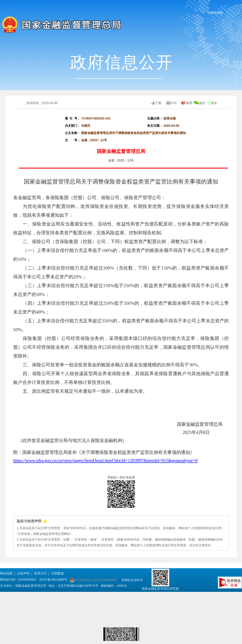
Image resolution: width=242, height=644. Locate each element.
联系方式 (40, 573)
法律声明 (23, 573)
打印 (171, 103)
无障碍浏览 (215, 13)
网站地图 (6, 573)
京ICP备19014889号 (53, 580)
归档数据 (58, 573)
